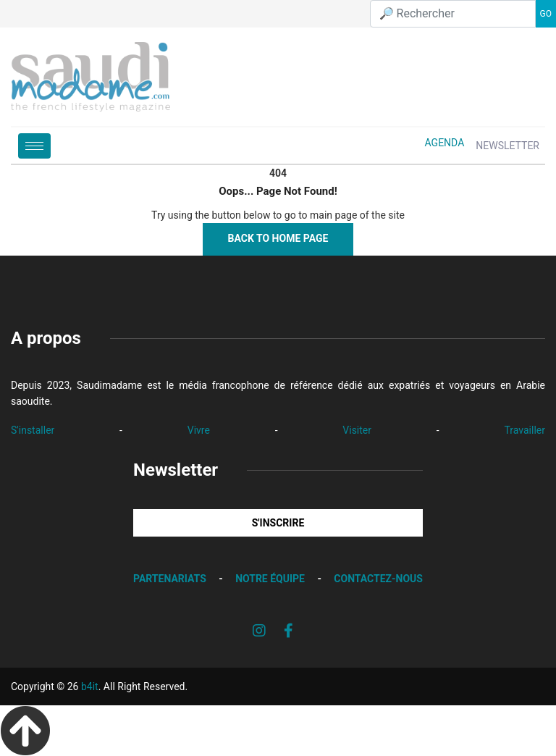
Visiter (357, 430)
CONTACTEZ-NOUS (378, 579)
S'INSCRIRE (278, 523)
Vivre (199, 430)
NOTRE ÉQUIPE (270, 579)
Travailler (525, 430)
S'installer (33, 430)
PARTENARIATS (170, 579)
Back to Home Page (278, 238)
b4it (90, 686)
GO (546, 14)
